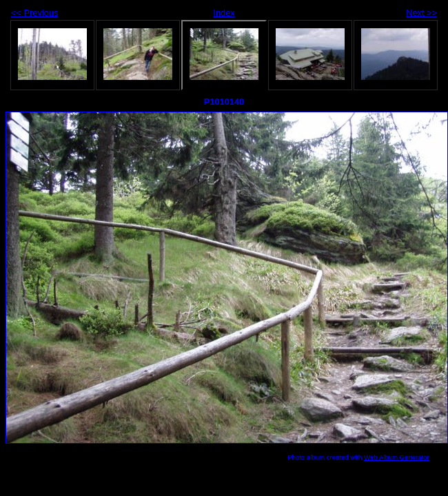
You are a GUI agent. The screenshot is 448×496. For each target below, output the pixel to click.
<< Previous (34, 13)
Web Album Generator (397, 457)
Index (224, 13)
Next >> (421, 13)
